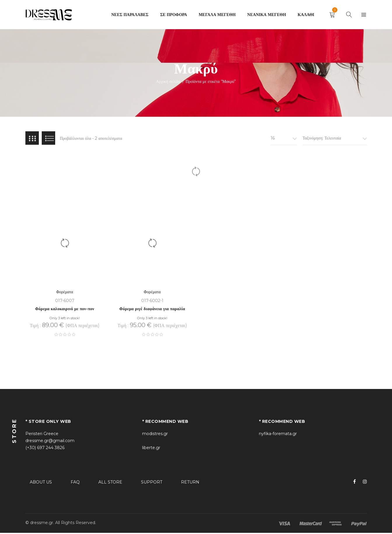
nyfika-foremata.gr (278, 435)
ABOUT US (41, 483)
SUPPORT (152, 483)
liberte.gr (151, 449)
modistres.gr (155, 435)
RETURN (190, 483)
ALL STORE (110, 483)
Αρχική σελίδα (168, 81)
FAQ (75, 483)
